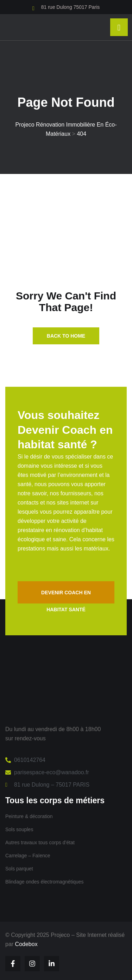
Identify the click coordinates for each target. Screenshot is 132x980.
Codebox (26, 944)
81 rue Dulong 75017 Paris (71, 7)
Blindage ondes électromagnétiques (45, 882)
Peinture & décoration (29, 816)
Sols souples (19, 829)
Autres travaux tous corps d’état (40, 842)
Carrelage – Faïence (28, 856)
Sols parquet (19, 869)
